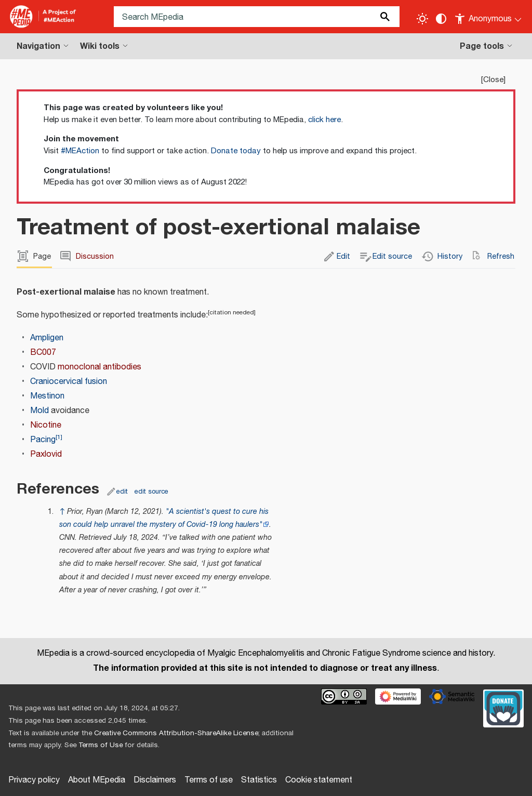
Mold (39, 411)
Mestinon (47, 396)
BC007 (43, 353)
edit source (151, 492)
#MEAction (80, 151)
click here (324, 120)
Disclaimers (155, 780)
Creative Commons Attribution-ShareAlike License (176, 733)
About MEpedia (97, 780)
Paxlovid (46, 454)
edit (122, 492)
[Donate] (503, 707)
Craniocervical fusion (69, 382)
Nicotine (46, 425)
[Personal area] (489, 17)
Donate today (236, 151)
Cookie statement (319, 780)
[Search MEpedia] (257, 17)
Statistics (259, 780)
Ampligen (47, 338)
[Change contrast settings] (441, 19)
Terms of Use (101, 745)
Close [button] (493, 80)
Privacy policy (34, 780)
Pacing (43, 440)
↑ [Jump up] (62, 512)
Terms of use (209, 780)
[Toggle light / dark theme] (422, 19)
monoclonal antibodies (99, 367)
